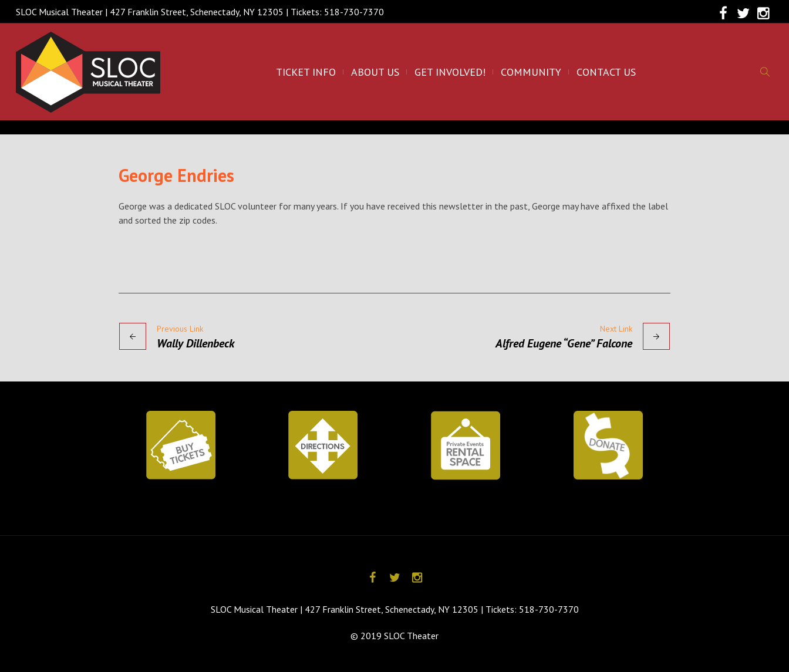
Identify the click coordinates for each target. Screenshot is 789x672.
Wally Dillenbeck (195, 343)
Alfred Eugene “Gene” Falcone (564, 343)
